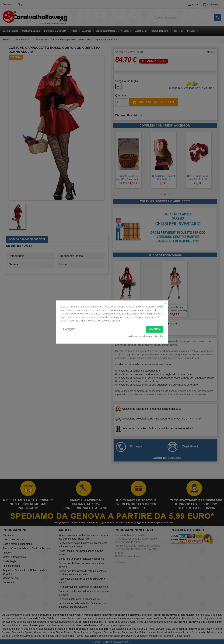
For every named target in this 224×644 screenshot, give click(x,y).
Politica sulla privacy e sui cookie (146, 336)
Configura (69, 329)
